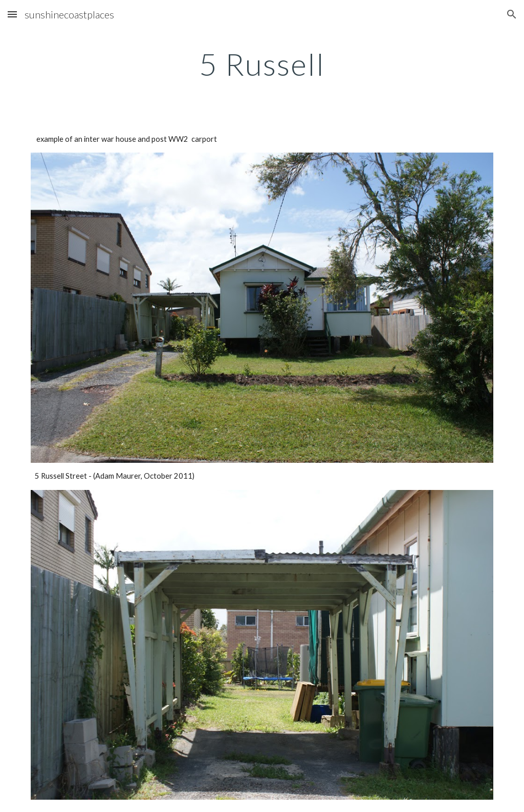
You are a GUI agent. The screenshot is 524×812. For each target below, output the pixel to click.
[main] (262, 64)
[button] (12, 14)
